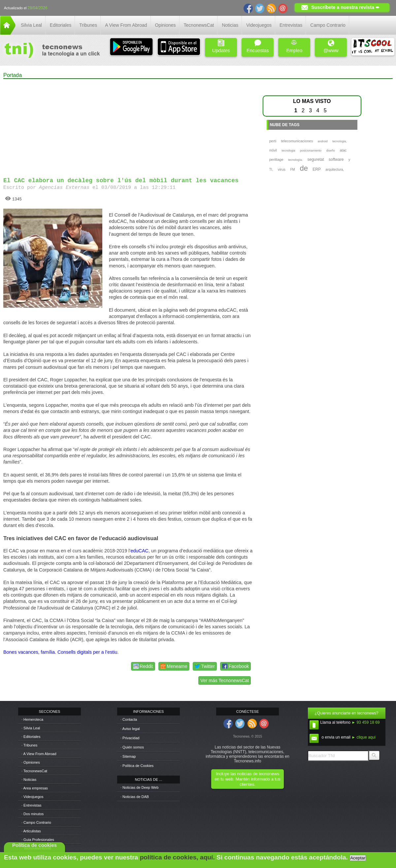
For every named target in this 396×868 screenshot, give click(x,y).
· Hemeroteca (32, 719)
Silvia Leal (31, 25)
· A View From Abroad (39, 754)
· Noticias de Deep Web (139, 787)
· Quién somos (132, 747)
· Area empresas (35, 788)
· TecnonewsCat (34, 771)
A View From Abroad (126, 25)
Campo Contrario (328, 25)
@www (331, 46)
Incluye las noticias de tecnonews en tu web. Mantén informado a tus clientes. (247, 779)
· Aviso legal (130, 729)
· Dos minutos (33, 814)
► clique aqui (363, 737)
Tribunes (88, 25)
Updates (221, 46)
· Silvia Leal (31, 728)
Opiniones (165, 25)
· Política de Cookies (137, 766)
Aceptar (358, 858)
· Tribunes (29, 745)
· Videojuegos (32, 797)
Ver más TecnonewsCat (225, 680)
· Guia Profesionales (38, 840)
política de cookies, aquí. (177, 857)
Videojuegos (259, 25)
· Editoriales (31, 737)
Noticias (230, 25)
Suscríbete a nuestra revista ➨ (345, 7)
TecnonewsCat (199, 25)
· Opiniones (31, 762)
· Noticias (29, 780)
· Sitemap (128, 756)
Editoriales (61, 25)
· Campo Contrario (36, 822)
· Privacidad (130, 738)
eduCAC (140, 551)
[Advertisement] (128, 125)
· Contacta (129, 719)
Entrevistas (291, 25)
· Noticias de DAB (135, 797)
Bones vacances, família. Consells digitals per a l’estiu (60, 652)
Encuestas (258, 46)
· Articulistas (31, 831)
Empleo (294, 46)
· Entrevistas (32, 805)
